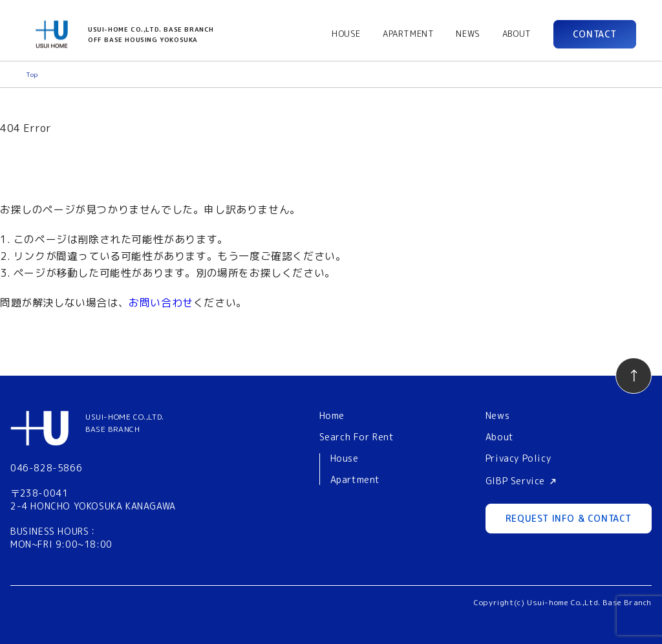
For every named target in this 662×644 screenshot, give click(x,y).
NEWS (468, 34)
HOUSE (346, 34)
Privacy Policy (518, 458)
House (345, 459)
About (500, 437)
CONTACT (595, 34)
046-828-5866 (46, 468)
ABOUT (517, 34)
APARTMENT (408, 34)
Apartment (355, 480)
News (497, 415)
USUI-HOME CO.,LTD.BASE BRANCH (125, 423)
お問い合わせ (161, 303)
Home (332, 415)
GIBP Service (515, 481)
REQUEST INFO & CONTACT (569, 518)
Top (32, 74)
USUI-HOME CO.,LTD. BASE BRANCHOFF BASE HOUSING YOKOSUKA (151, 34)
